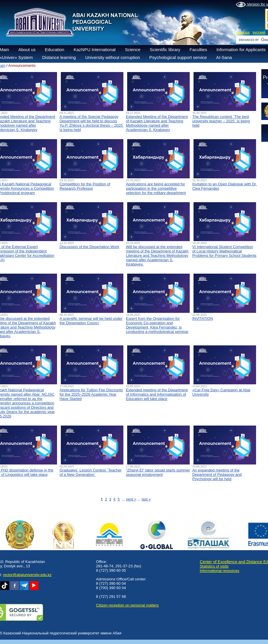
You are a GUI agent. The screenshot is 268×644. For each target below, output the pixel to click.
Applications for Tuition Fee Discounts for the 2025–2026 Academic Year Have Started (91, 394)
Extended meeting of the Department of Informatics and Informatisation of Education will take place (157, 394)
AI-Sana (224, 57)
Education (55, 50)
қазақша (243, 33)
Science (133, 50)
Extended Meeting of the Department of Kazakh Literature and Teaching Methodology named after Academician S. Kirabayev (157, 123)
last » (146, 499)
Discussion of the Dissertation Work (89, 247)
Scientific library (165, 50)
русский (259, 33)
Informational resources (219, 571)
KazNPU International (95, 50)
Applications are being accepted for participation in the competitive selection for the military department (156, 188)
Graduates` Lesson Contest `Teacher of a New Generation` (91, 472)
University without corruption (113, 57)
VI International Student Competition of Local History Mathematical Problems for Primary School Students (224, 251)
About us (27, 50)
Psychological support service (178, 57)
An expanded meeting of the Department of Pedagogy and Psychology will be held (217, 475)
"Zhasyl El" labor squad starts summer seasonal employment (158, 472)
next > (131, 499)
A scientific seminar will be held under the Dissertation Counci (91, 321)
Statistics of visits (214, 566)
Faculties (198, 50)
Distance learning (59, 57)
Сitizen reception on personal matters (127, 605)
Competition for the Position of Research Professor (85, 186)
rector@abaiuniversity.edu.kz (27, 575)
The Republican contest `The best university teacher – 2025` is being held (221, 121)
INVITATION (203, 319)
